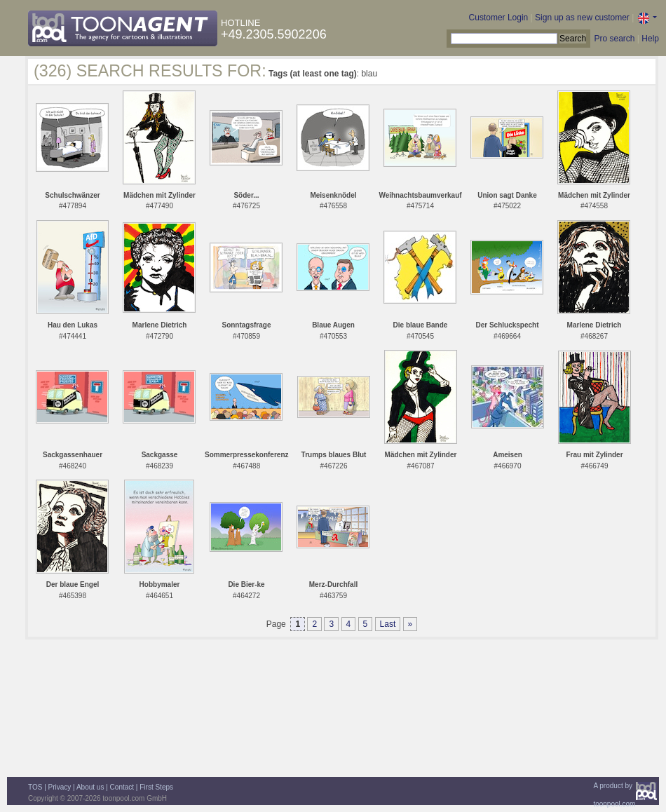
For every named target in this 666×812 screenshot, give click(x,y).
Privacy (60, 787)
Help (650, 39)
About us (90, 787)
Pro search (614, 39)
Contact (122, 787)
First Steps (156, 787)
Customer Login (499, 18)
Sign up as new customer (582, 18)
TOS (35, 787)
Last (388, 624)
